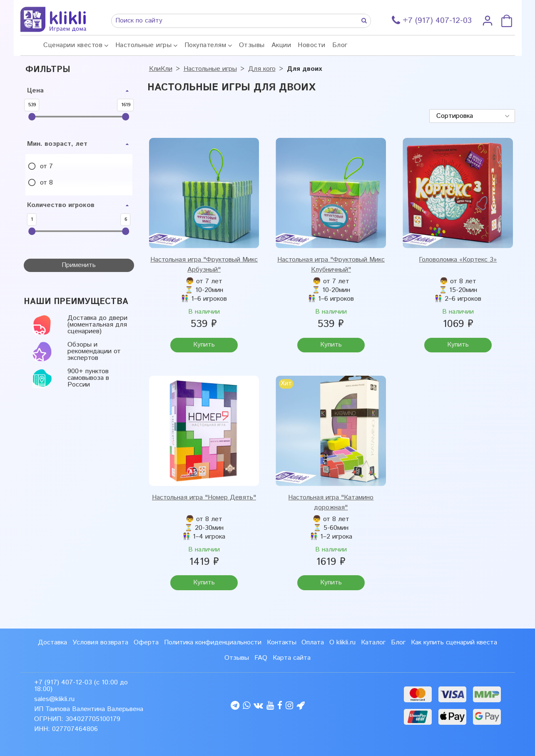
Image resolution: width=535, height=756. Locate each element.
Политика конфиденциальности (213, 642)
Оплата (313, 642)
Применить (79, 265)
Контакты (282, 642)
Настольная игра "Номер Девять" (204, 498)
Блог (340, 45)
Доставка (52, 642)
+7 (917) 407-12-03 (63, 682)
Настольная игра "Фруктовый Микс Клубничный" (331, 265)
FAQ (261, 658)
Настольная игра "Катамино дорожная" (331, 503)
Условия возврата (100, 642)
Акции (281, 45)
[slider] (32, 117)
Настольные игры (144, 45)
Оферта (146, 642)
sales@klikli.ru (54, 699)
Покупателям (205, 45)
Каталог (373, 642)
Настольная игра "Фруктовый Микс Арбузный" (204, 265)
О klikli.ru (342, 642)
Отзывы (252, 45)
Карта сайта (292, 658)
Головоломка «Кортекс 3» (458, 260)
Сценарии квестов (73, 45)
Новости (312, 45)
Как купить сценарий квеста (454, 642)
